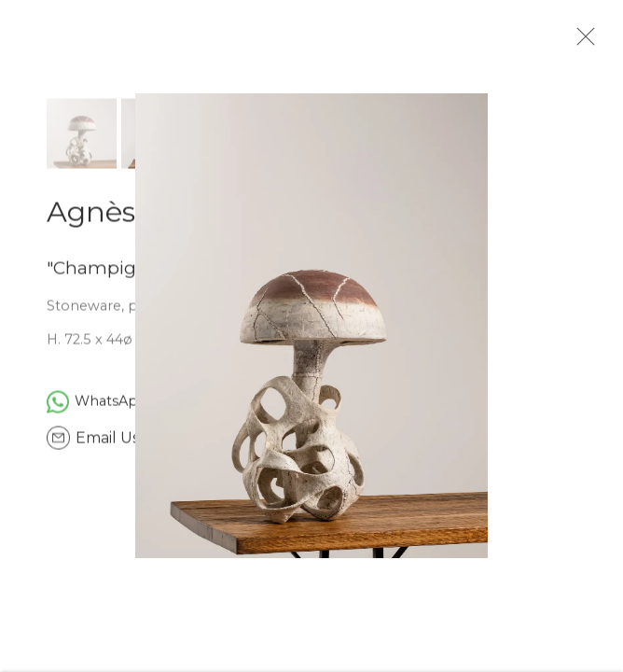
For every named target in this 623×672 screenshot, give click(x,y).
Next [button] (604, 336)
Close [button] (586, 42)
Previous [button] (19, 336)
